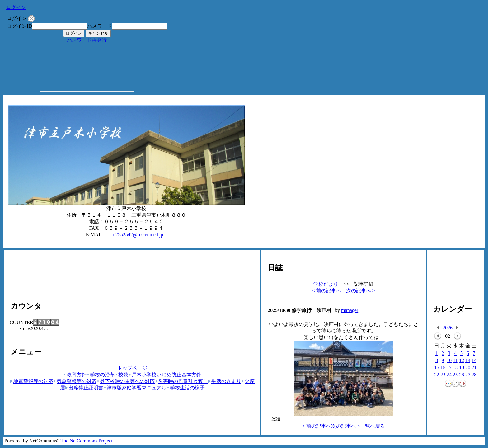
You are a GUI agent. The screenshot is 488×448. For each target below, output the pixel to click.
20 (468, 368)
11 (455, 361)
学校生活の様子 (186, 388)
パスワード (100, 26)
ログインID (19, 26)
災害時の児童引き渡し (181, 381)
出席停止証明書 (84, 388)
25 (455, 375)
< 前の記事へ (327, 291)
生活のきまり (225, 381)
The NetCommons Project (87, 441)
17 (449, 368)
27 (468, 375)
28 (474, 375)
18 (455, 368)
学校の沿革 (101, 375)
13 (468, 361)
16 (443, 368)
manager (350, 310)
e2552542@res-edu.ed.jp (138, 235)
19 (462, 368)
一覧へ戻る (373, 426)
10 (449, 361)
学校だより (326, 284)
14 (474, 361)
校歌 (122, 375)
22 (437, 375)
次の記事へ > (361, 291)
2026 (448, 328)
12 (462, 361)
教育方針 (75, 375)
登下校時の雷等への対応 (126, 381)
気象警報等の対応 (75, 381)
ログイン (16, 7)
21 (474, 368)
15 (437, 368)
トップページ (132, 368)
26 (462, 375)
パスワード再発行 (87, 40)
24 (449, 375)
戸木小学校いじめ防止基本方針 (165, 375)
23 (443, 375)
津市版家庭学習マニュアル (135, 388)
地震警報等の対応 (32, 381)
